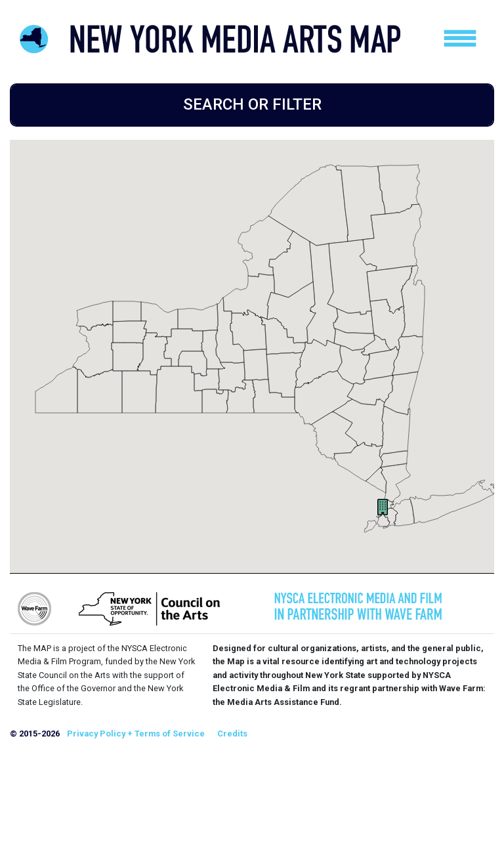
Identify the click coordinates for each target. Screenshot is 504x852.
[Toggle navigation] (460, 38)
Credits (232, 734)
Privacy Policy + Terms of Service (136, 734)
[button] (383, 507)
